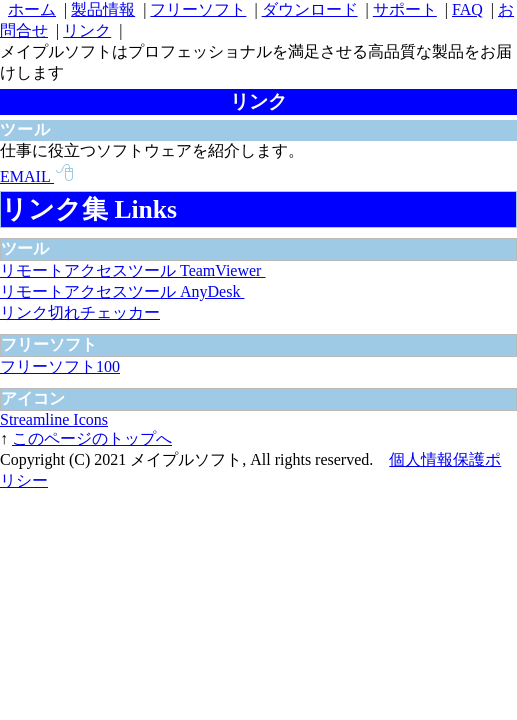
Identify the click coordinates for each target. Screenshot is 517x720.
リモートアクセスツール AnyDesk (122, 291)
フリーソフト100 (60, 366)
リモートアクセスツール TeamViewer (132, 270)
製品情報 (103, 9)
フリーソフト (198, 9)
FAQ (467, 9)
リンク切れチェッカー (80, 312)
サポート (405, 9)
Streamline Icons (54, 419)
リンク (87, 30)
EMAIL (37, 176)
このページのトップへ (92, 438)
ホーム (32, 9)
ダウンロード (310, 9)
